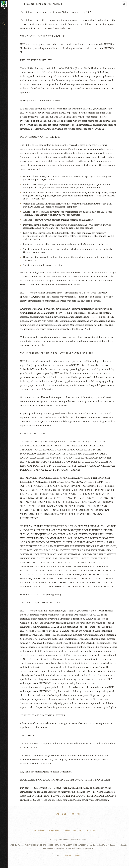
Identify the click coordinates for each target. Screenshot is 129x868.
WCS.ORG (61, 814)
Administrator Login (95, 830)
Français (77, 855)
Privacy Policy (54, 830)
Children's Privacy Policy (73, 830)
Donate (76, 814)
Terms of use (39, 830)
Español (68, 855)
